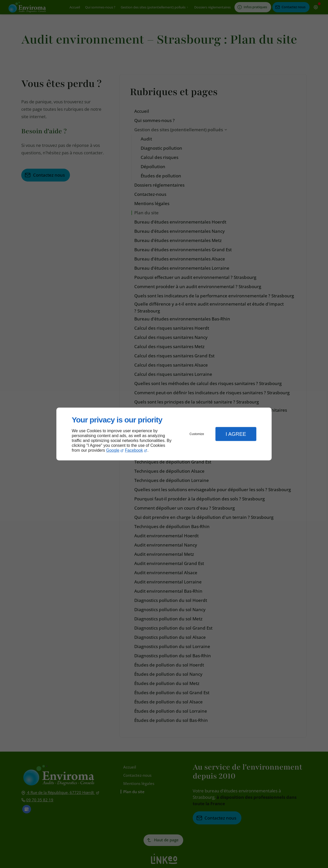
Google (113, 450)
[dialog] (164, 434)
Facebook (134, 450)
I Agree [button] (236, 434)
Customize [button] (197, 434)
